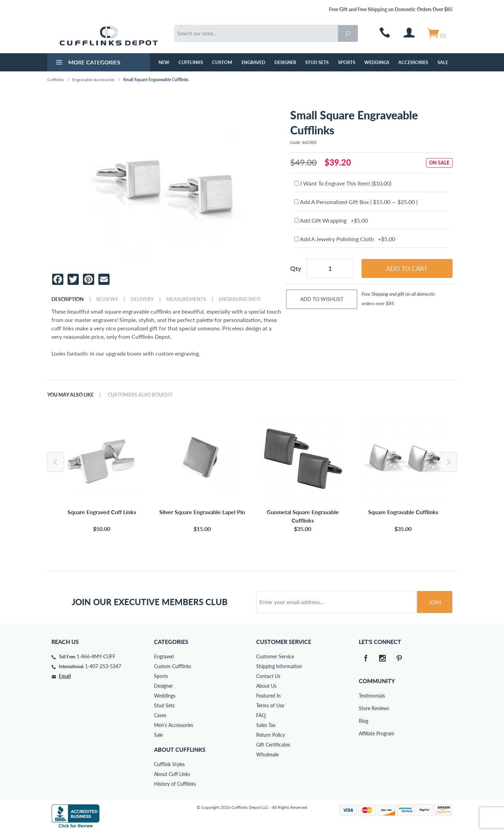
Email (65, 676)
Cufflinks (191, 62)
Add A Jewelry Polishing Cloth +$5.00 (345, 239)
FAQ (261, 715)
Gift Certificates (273, 745)
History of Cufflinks (175, 784)
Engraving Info (240, 299)
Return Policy (271, 735)
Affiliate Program (364, 733)
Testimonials (364, 696)
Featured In (268, 696)
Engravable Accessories (93, 80)
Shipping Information (279, 666)
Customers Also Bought (140, 395)
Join (435, 602)
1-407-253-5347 (103, 666)
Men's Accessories (174, 725)
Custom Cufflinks (173, 666)
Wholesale (267, 754)
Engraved (253, 62)
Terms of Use (270, 705)
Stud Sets (317, 62)
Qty (296, 268)
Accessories (413, 62)
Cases (160, 715)
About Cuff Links (172, 774)
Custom (222, 62)
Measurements (186, 299)
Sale (443, 62)
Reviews (107, 299)
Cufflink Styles (169, 764)
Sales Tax (266, 725)
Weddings (377, 62)
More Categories (87, 63)
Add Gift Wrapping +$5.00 (331, 220)
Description (68, 299)
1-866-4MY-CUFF (96, 656)
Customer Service (275, 656)
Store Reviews (364, 708)
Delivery (142, 299)
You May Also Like (71, 395)
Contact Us (268, 676)
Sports (347, 62)
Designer (285, 62)
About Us (266, 686)
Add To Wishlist (322, 299)
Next (448, 462)
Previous (56, 462)
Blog (363, 721)
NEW (164, 62)
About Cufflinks (180, 750)
